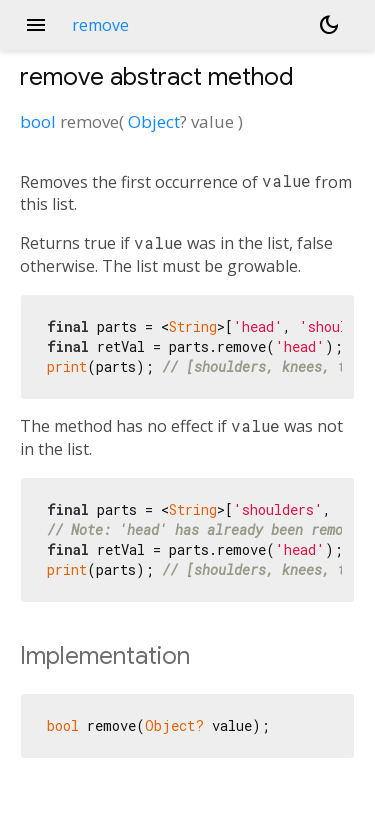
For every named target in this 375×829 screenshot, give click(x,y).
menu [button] (36, 25)
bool (38, 121)
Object (154, 121)
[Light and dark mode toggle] (329, 25)
